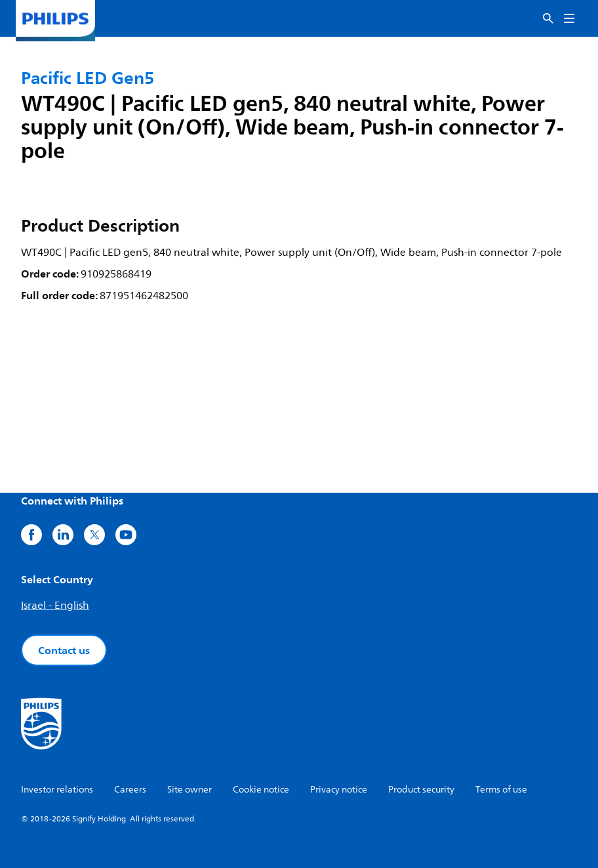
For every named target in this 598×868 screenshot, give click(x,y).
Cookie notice (261, 790)
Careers (130, 790)
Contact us (64, 650)
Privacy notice (339, 790)
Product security (421, 790)
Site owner (189, 790)
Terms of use (501, 790)
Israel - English (55, 606)
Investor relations (57, 790)
